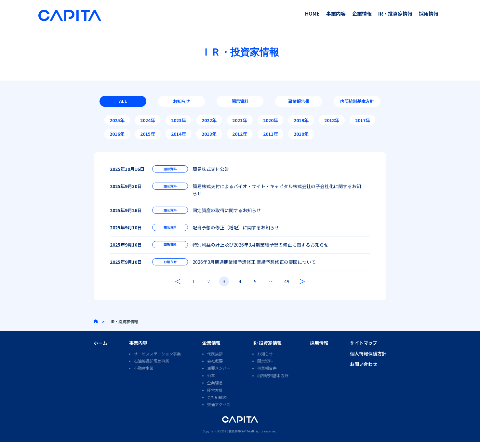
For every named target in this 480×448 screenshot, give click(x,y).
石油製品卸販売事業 (152, 367)
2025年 (117, 122)
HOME (312, 13)
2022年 (209, 122)
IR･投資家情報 (267, 349)
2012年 (240, 135)
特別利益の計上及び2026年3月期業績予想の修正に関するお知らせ (260, 249)
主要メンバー (219, 374)
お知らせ (181, 102)
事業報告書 (299, 102)
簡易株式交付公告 (211, 170)
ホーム (100, 349)
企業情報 (362, 13)
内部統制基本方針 (357, 102)
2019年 (301, 122)
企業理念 (215, 389)
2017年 (363, 122)
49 (289, 288)
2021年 (240, 122)
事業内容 (336, 13)
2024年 (148, 122)
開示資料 (240, 102)
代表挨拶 (215, 360)
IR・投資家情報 (395, 13)
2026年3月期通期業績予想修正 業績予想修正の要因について (254, 267)
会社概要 (215, 367)
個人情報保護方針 (368, 360)
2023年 (179, 122)
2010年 (301, 135)
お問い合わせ (364, 370)
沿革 (211, 382)
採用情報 (429, 13)
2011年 (271, 135)
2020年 (271, 122)
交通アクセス (219, 410)
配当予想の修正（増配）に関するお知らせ (236, 231)
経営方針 (215, 396)
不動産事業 (144, 374)
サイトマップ (364, 349)
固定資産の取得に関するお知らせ (227, 212)
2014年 (179, 135)
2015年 (148, 135)
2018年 (332, 122)
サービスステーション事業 (157, 360)
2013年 (209, 135)
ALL (123, 102)
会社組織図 (217, 403)
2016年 (117, 135)
